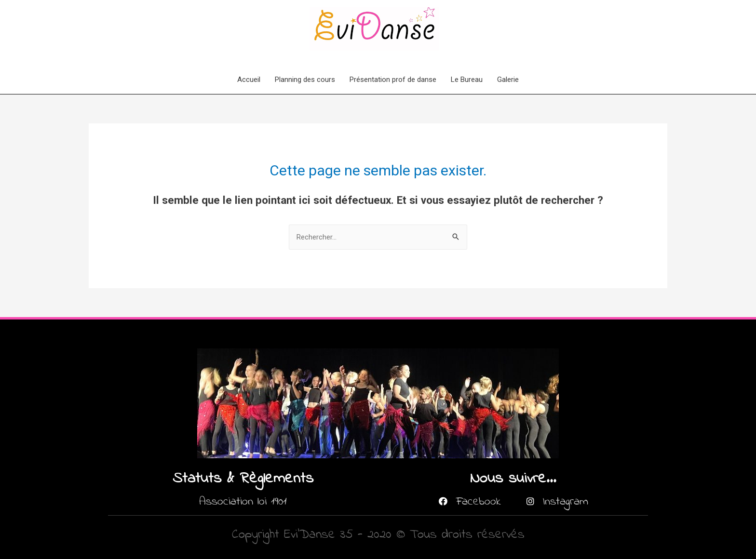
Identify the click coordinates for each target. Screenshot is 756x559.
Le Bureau (467, 80)
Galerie (508, 80)
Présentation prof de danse (393, 80)
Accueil (249, 80)
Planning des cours (305, 80)
